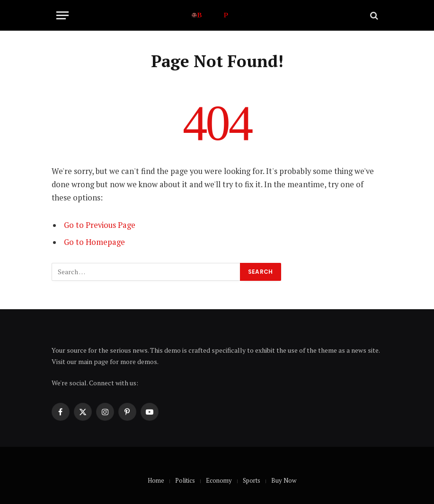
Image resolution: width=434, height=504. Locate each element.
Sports (252, 480)
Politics (185, 480)
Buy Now (284, 480)
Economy (219, 480)
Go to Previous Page (100, 225)
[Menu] (62, 15)
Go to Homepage (94, 242)
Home (156, 480)
